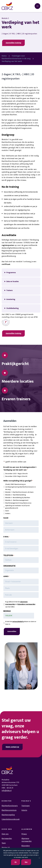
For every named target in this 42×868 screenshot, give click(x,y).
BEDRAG (7, 611)
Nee (26, 862)
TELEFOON (9, 555)
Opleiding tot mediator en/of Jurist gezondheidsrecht (17, 507)
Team (4, 843)
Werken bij (6, 848)
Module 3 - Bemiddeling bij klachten (18, 498)
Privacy (24, 834)
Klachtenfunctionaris (10, 806)
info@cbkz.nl (7, 791)
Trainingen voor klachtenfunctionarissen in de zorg (16, 57)
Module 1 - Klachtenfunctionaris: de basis (19, 492)
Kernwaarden (7, 839)
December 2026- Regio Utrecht (16, 476)
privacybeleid (18, 622)
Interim (24, 810)
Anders (8, 514)
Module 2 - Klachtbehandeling (16, 495)
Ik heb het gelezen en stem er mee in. (21, 623)
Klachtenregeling (8, 815)
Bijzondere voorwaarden (27, 847)
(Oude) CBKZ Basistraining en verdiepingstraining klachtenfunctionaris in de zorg (20, 487)
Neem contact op (12, 747)
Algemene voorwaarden (27, 840)
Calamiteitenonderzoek (11, 819)
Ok (16, 862)
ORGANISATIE (9, 566)
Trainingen (26, 806)
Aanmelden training (13, 43)
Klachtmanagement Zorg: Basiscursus (18, 503)
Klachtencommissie (9, 810)
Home (4, 56)
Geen (7, 511)
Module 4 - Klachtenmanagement (17, 500)
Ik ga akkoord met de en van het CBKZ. (20, 604)
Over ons (5, 834)
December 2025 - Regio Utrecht (16, 474)
